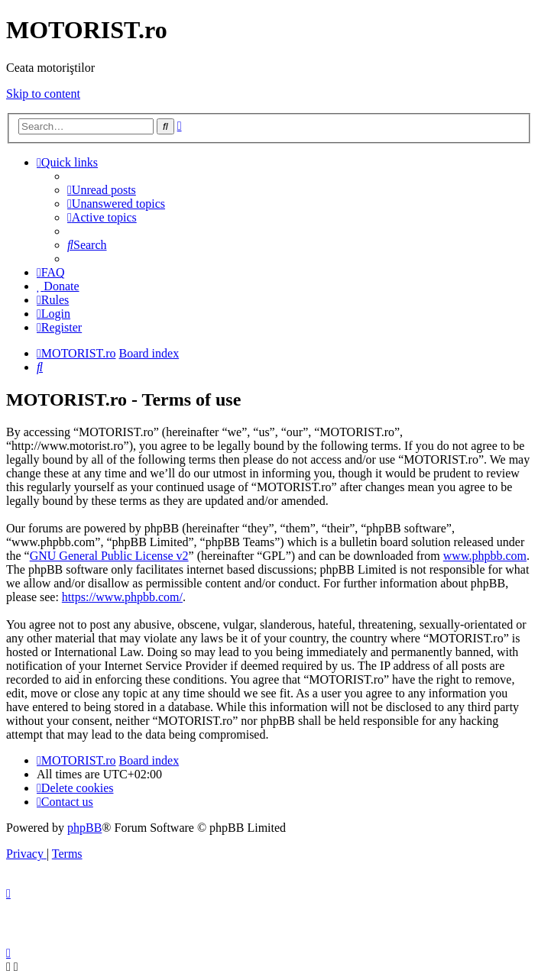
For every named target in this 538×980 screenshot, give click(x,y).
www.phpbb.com (485, 556)
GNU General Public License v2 (109, 556)
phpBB (84, 828)
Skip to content (43, 94)
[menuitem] (102, 190)
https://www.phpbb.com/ (122, 597)
